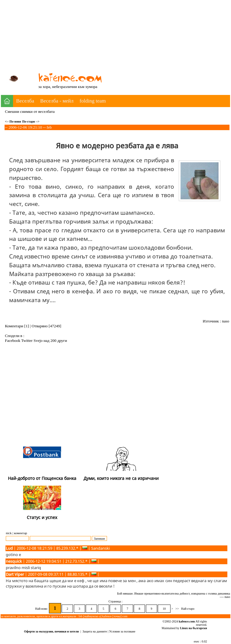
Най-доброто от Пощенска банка (42, 478)
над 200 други (55, 341)
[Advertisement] (168, 43)
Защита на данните (95, 631)
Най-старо (188, 609)
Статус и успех (42, 517)
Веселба (25, 101)
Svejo (38, 341)
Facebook (13, 341)
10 (164, 609)
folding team (93, 101)
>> (177, 609)
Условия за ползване (122, 631)
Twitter (28, 341)
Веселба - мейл (57, 101)
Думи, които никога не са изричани (121, 478)
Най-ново (42, 609)
